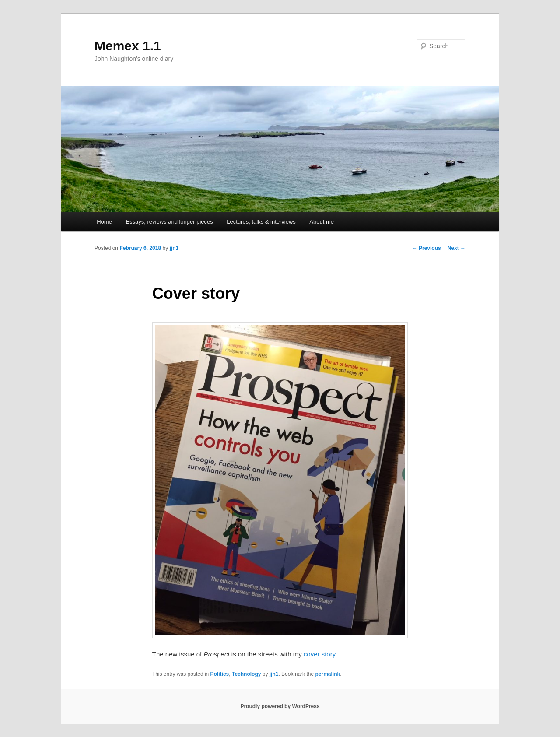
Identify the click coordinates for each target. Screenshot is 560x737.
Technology (246, 674)
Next (457, 248)
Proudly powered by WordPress (280, 706)
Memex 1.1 (128, 46)
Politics (220, 674)
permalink (327, 674)
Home (104, 222)
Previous (427, 248)
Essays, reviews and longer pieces (169, 222)
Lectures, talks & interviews (261, 222)
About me (322, 222)
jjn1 (174, 248)
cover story (319, 654)
